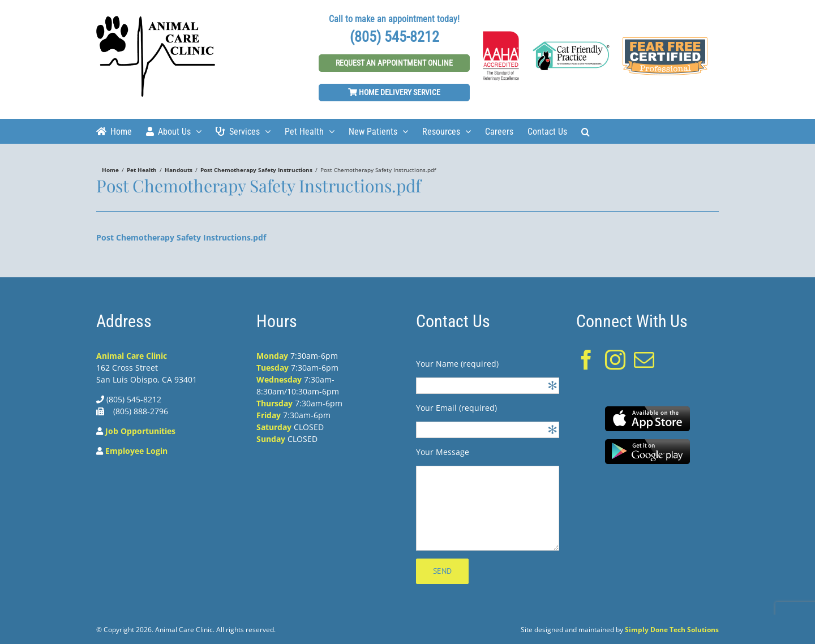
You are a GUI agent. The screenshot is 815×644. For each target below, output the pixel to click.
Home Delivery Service (394, 92)
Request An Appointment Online (394, 63)
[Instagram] (615, 360)
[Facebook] (586, 360)
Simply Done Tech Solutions (672, 630)
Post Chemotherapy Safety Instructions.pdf (181, 237)
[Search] (585, 131)
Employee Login (136, 451)
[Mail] (644, 360)
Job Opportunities (140, 431)
